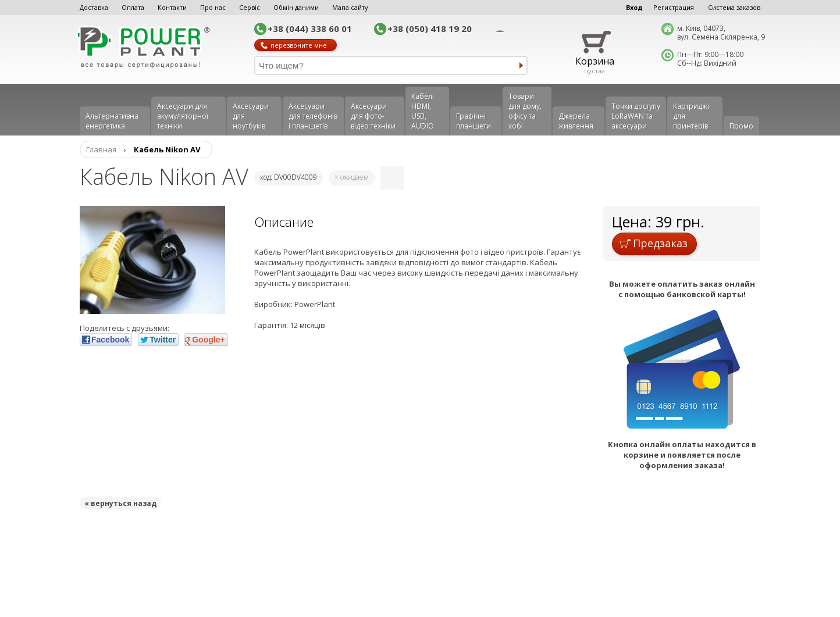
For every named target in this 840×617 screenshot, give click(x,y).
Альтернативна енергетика (112, 121)
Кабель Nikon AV (167, 149)
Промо (741, 126)
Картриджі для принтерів (691, 116)
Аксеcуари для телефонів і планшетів (313, 116)
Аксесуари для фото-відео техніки (373, 116)
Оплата (133, 7)
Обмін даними (296, 7)
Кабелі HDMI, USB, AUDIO (423, 111)
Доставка (94, 7)
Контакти (172, 7)
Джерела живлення (576, 121)
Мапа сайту (350, 7)
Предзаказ (654, 243)
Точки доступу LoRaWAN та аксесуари (636, 116)
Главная (101, 149)
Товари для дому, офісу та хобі (525, 111)
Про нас (213, 7)
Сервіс (250, 7)
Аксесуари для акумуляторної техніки (183, 116)
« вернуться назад (120, 503)
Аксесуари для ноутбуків (251, 116)
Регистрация (674, 7)
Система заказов (734, 7)
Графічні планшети (474, 121)
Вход (634, 7)
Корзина (595, 61)
